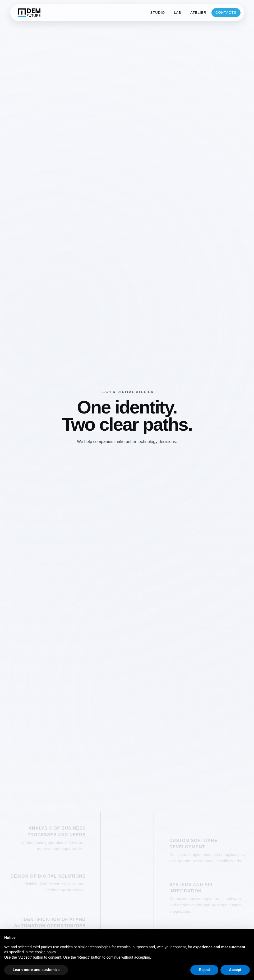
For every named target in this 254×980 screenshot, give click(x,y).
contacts (226, 13)
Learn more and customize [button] (36, 970)
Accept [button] (235, 970)
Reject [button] (204, 970)
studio (158, 13)
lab (178, 13)
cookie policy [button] (45, 952)
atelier (198, 13)
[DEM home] (29, 13)
